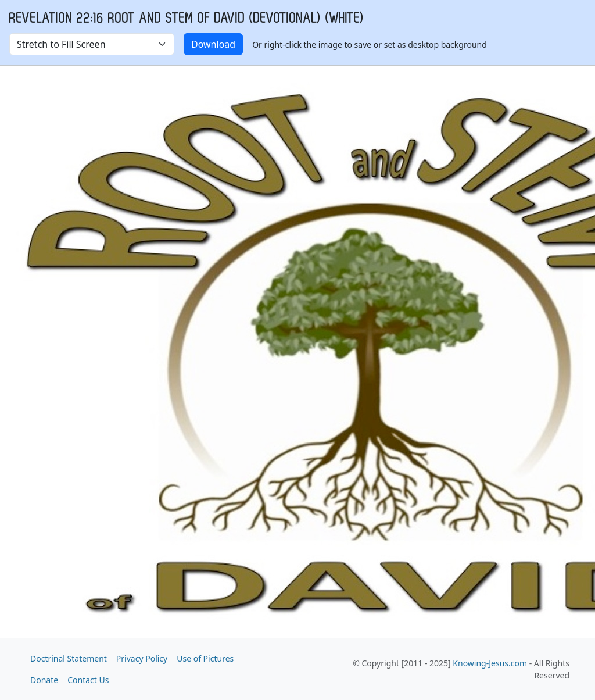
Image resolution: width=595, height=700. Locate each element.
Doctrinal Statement (69, 658)
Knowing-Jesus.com (490, 663)
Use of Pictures (205, 658)
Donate (44, 680)
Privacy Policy (142, 658)
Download (213, 44)
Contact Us (88, 680)
